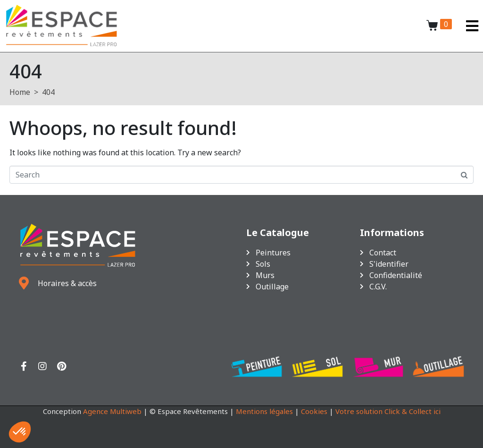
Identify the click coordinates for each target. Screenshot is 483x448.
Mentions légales (264, 411)
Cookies (314, 411)
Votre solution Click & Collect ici (388, 411)
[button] (20, 432)
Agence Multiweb (112, 411)
